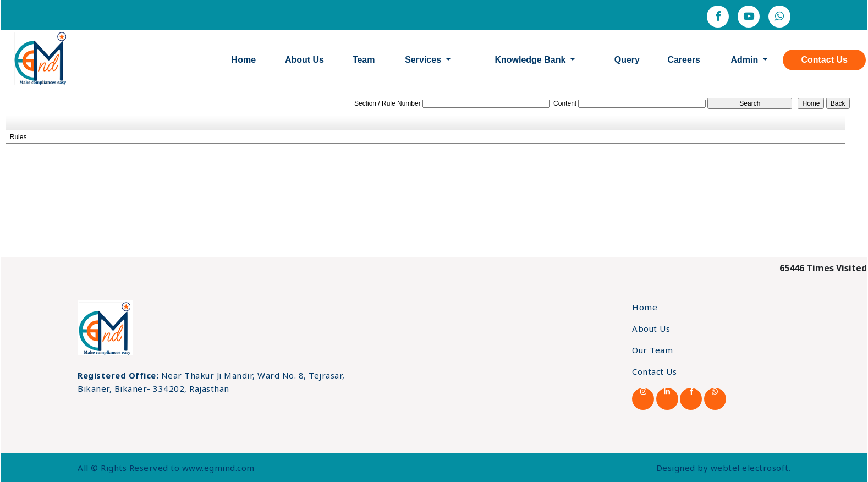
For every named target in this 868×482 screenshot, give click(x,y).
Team (364, 60)
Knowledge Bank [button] (531, 60)
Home (244, 60)
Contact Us (824, 60)
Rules (18, 137)
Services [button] (424, 60)
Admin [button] (745, 60)
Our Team (652, 350)
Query (627, 60)
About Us (304, 60)
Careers (684, 60)
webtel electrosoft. (751, 468)
